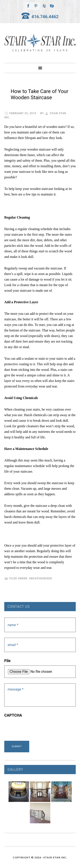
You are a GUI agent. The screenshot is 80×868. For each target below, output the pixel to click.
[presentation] (37, 728)
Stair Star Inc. (40, 43)
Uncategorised (41, 578)
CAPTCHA (13, 715)
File (7, 661)
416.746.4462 (45, 17)
